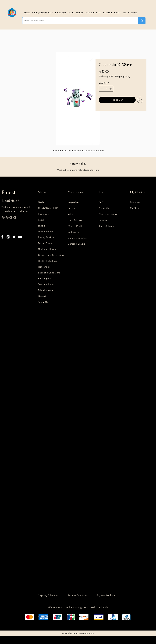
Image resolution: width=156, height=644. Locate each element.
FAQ (101, 202)
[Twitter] (14, 237)
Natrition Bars (45, 232)
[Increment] (111, 89)
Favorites (135, 202)
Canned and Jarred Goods (50, 255)
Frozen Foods (45, 243)
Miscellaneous (45, 290)
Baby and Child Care (49, 273)
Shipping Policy (122, 76)
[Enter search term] (78, 21)
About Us (43, 302)
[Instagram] (8, 237)
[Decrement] (101, 89)
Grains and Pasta (47, 249)
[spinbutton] (106, 89)
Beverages (43, 214)
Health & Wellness (48, 261)
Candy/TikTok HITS (48, 208)
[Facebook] (2, 237)
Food (41, 220)
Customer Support (20, 207)
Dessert (42, 296)
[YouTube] (20, 237)
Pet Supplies (45, 278)
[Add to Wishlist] (140, 100)
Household (44, 267)
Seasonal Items (46, 284)
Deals (41, 202)
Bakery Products (46, 237)
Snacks (42, 226)
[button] (61, 13)
